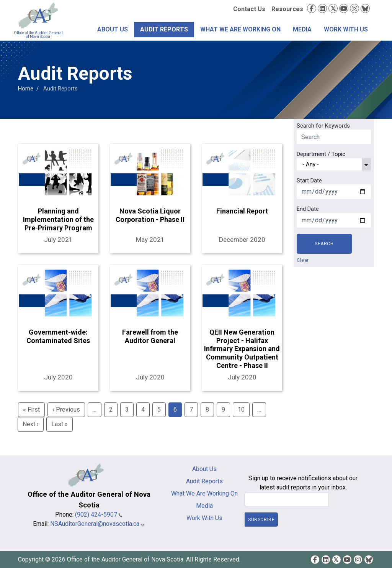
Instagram (354, 8)
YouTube (344, 8)
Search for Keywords (323, 126)
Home (26, 89)
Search (324, 244)
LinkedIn (322, 8)
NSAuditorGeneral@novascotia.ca (97, 524)
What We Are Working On (240, 29)
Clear (303, 260)
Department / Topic (321, 154)
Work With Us (346, 29)
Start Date (309, 181)
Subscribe (261, 519)
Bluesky (365, 8)
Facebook (312, 8)
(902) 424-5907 (99, 515)
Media (302, 29)
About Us (113, 29)
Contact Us (249, 9)
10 (241, 410)
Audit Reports (164, 29)
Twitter (333, 8)
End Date (308, 209)
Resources (287, 9)
